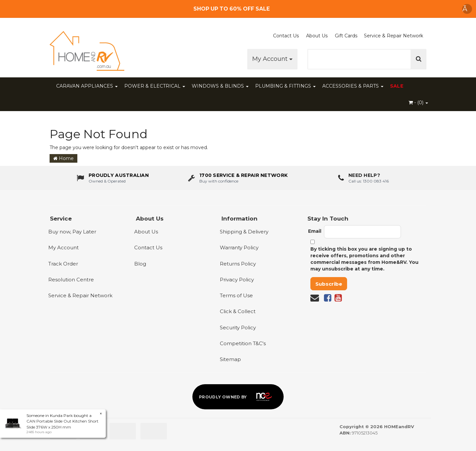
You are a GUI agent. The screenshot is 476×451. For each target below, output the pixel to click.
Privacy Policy (237, 280)
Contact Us (286, 36)
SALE (397, 86)
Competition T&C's (243, 343)
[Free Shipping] (238, 9)
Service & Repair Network (394, 36)
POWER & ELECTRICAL (155, 86)
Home (63, 158)
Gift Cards (346, 36)
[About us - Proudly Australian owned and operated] (113, 178)
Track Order (63, 264)
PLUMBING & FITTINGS (285, 86)
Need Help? (364, 175)
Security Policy (238, 328)
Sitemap (230, 359)
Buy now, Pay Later (72, 232)
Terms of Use (236, 295)
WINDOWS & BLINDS (220, 86)
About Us (317, 36)
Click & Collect (238, 311)
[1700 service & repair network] (238, 178)
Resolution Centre (71, 280)
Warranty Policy (239, 247)
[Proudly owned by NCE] (238, 397)
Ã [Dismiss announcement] (467, 9)
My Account (272, 59)
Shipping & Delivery (244, 232)
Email (315, 231)
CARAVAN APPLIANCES (87, 86)
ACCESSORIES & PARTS (353, 86)
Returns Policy (238, 264)
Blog (140, 264)
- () (418, 102)
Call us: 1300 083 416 (369, 181)
